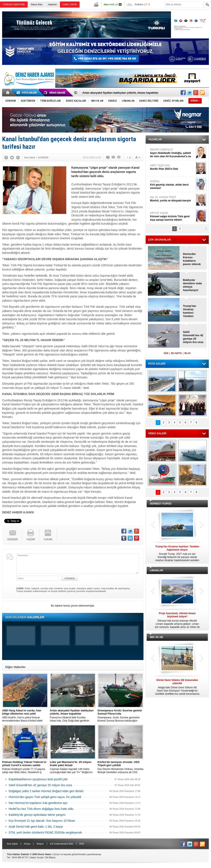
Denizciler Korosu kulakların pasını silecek (192, 259)
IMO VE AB (156, 637)
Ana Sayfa (12, 844)
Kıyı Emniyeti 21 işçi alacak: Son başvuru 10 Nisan (42, 821)
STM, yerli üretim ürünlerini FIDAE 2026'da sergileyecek (45, 832)
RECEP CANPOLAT (172, 153)
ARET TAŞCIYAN (172, 167)
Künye (27, 844)
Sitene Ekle (37, 4)
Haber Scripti (37, 857)
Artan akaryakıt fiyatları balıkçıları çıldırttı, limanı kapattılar (120, 93)
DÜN (166, 353)
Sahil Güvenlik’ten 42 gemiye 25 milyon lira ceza (40, 785)
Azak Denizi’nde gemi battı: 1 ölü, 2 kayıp (36, 827)
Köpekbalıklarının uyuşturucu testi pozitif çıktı (38, 779)
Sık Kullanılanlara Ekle (62, 844)
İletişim (40, 844)
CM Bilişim (50, 857)
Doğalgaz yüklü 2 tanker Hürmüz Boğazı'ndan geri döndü (46, 791)
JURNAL (172, 185)
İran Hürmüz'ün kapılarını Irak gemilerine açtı (38, 803)
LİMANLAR (156, 570)
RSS (82, 844)
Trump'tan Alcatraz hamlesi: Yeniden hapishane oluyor (190, 311)
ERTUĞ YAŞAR (172, 217)
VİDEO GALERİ (157, 433)
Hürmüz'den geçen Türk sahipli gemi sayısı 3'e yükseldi (45, 797)
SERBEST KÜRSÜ (161, 504)
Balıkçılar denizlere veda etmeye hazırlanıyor (192, 285)
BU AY (188, 353)
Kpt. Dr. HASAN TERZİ (172, 199)
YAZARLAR (155, 139)
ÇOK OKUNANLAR (159, 240)
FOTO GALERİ (157, 364)
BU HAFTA (176, 353)
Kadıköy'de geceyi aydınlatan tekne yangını (37, 815)
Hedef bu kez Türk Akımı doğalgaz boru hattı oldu (41, 809)
